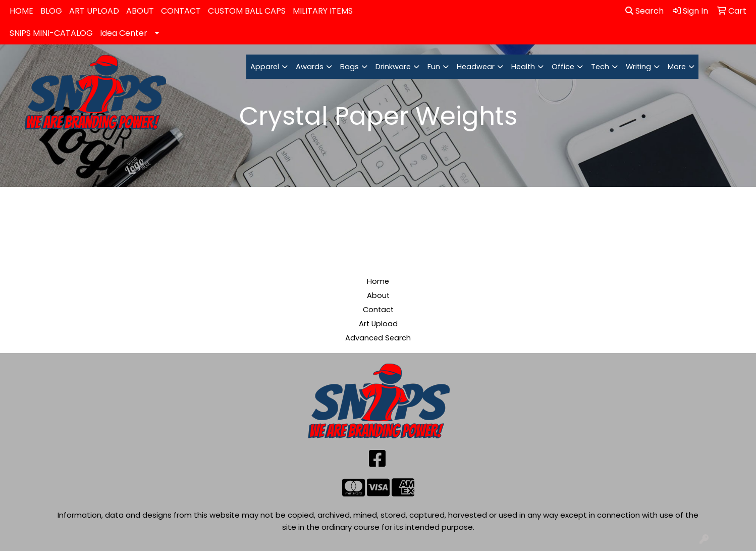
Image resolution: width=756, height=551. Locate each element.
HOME (21, 11)
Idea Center (124, 33)
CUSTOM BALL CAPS (247, 11)
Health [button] (523, 67)
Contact (378, 310)
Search (644, 11)
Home (378, 281)
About (378, 295)
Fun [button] (434, 67)
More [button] (677, 67)
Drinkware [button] (393, 67)
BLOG (51, 11)
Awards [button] (310, 67)
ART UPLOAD (94, 11)
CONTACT (181, 11)
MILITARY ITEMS (323, 11)
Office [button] (563, 67)
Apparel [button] (265, 67)
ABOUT (140, 11)
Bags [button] (349, 67)
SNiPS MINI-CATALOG (51, 33)
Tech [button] (600, 67)
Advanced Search (378, 338)
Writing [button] (638, 67)
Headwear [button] (476, 67)
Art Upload (378, 324)
